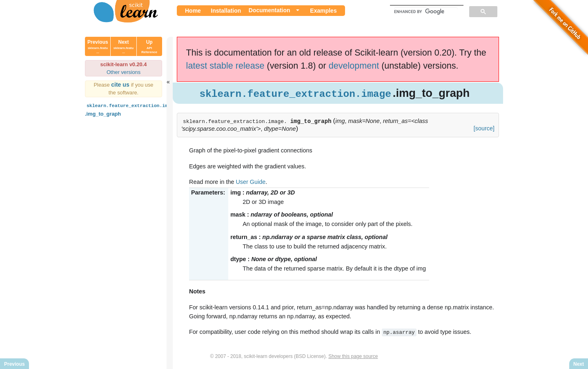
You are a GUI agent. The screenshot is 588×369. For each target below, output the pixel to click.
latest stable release (225, 66)
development (354, 66)
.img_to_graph (131, 109)
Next (124, 47)
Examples (323, 11)
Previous (98, 47)
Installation (226, 11)
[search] (426, 11)
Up (149, 47)
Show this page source (353, 356)
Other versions (124, 72)
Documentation (269, 10)
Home (193, 11)
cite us (121, 85)
